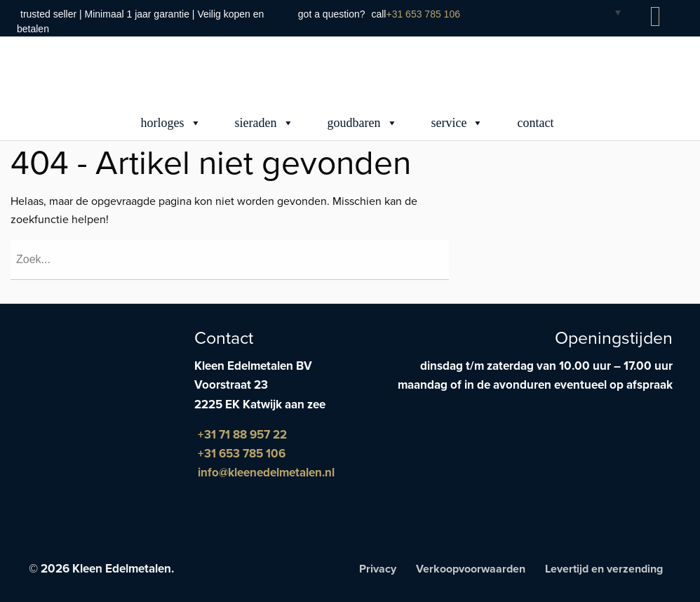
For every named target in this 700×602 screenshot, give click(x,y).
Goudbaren (363, 123)
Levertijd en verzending (604, 569)
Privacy (378, 569)
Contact (535, 123)
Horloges (171, 123)
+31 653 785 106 (423, 14)
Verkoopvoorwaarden (471, 569)
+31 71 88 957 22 (242, 435)
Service (458, 123)
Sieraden (264, 123)
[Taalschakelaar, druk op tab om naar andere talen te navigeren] (607, 12)
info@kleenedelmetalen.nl (266, 473)
